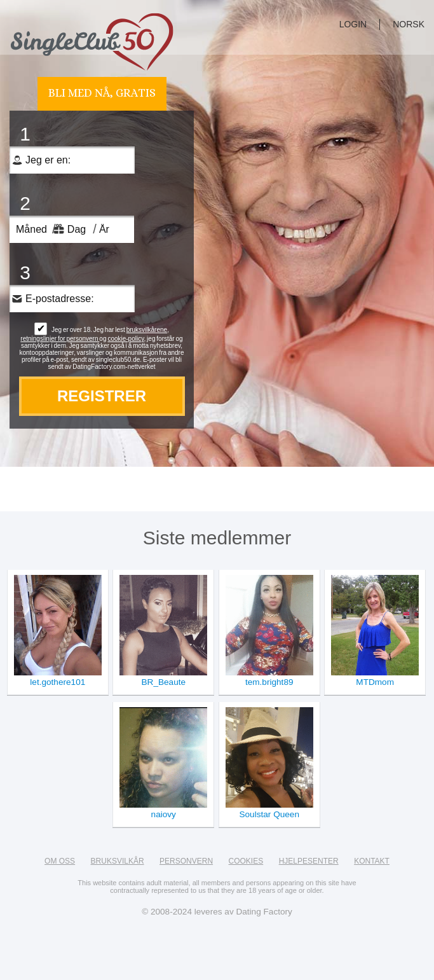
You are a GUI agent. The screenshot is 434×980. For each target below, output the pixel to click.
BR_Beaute (164, 682)
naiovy (164, 814)
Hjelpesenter (309, 861)
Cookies (246, 861)
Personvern (186, 861)
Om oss (60, 861)
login (353, 24)
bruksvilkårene (147, 330)
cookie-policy (125, 339)
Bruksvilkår (118, 861)
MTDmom (375, 682)
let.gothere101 (58, 682)
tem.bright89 (269, 682)
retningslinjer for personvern (60, 339)
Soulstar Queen (269, 814)
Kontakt (372, 861)
